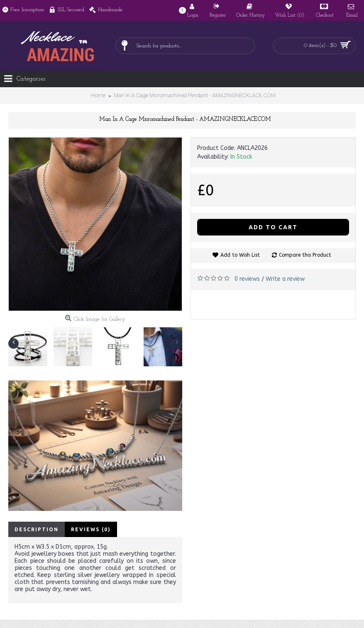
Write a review (285, 279)
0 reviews (247, 279)
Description (37, 529)
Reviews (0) (91, 529)
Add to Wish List (240, 255)
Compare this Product (305, 255)
